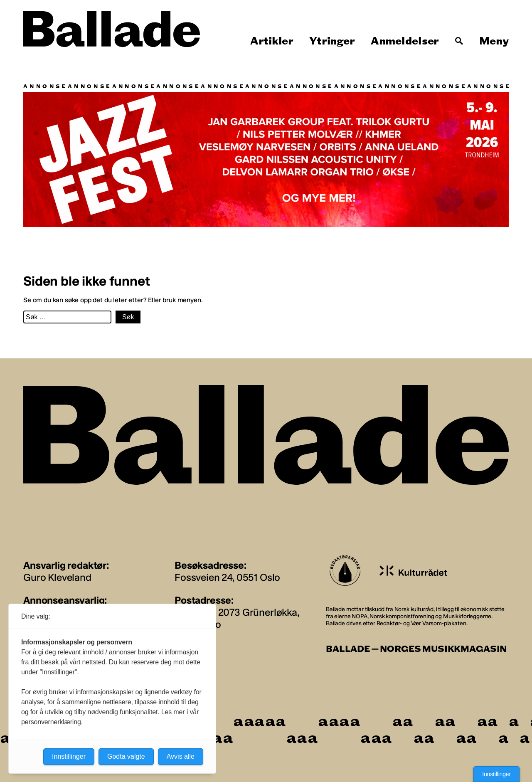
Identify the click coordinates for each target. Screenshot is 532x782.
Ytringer (332, 41)
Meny (494, 41)
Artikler (272, 41)
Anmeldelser (405, 41)
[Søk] (459, 41)
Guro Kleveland (57, 577)
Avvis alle (181, 756)
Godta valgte (126, 756)
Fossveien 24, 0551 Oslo (227, 577)
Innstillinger (496, 774)
